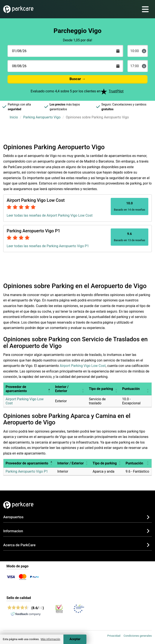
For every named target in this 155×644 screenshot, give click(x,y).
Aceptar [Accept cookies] (75, 639)
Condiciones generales (138, 636)
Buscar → (77, 79)
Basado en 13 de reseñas (130, 237)
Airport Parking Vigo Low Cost (83, 366)
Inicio (14, 117)
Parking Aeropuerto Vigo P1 (27, 471)
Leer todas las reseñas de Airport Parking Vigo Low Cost (50, 215)
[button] (49, 389)
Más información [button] (50, 639)
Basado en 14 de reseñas (130, 206)
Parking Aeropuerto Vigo (42, 117)
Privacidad (114, 636)
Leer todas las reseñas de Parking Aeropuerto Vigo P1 (48, 246)
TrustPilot (116, 91)
